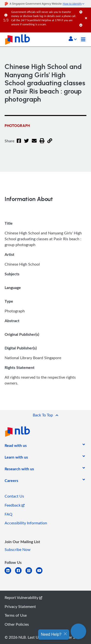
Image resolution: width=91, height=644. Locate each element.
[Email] (34, 144)
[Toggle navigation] (83, 39)
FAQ (8, 514)
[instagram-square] (31, 573)
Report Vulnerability (23, 597)
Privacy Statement (20, 606)
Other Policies (17, 624)
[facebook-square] (20, 573)
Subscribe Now (18, 549)
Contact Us (14, 496)
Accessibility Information (26, 523)
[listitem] (16, 446)
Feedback (15, 505)
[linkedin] (10, 573)
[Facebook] (19, 144)
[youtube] (41, 573)
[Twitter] (26, 144)
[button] (73, 39)
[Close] (87, 13)
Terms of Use (16, 615)
